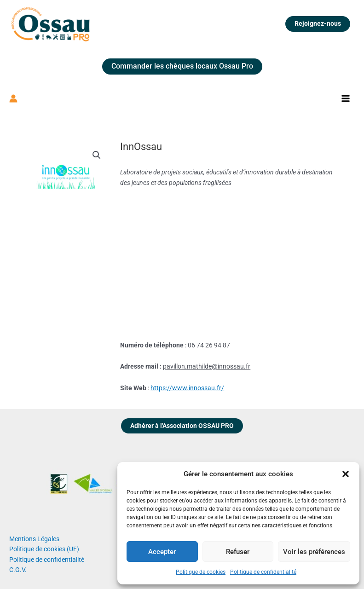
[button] (346, 474)
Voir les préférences (314, 552)
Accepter (162, 552)
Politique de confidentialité (263, 572)
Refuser (238, 552)
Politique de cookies (201, 572)
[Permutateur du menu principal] (346, 99)
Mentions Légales (34, 539)
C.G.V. (18, 570)
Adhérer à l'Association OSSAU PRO (182, 426)
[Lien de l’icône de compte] (13, 98)
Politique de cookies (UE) (44, 549)
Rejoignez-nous (318, 23)
